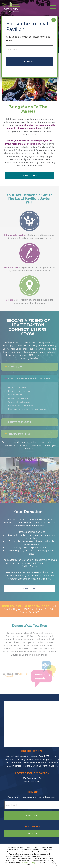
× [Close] (54, 20)
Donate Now (30, 176)
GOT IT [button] (42, 863)
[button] (51, 7)
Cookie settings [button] (29, 863)
